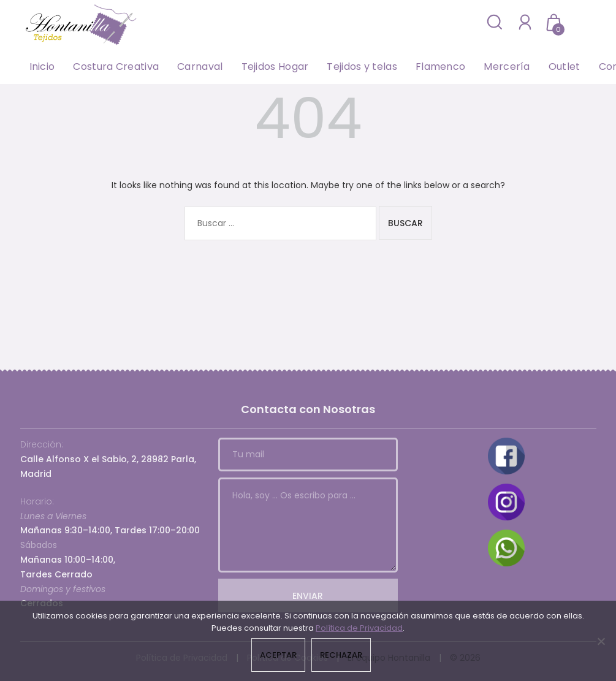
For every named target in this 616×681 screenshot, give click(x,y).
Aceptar (278, 655)
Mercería (507, 67)
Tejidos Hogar (275, 67)
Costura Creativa (116, 67)
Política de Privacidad (359, 628)
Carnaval (200, 67)
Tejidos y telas (362, 67)
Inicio (42, 67)
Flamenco (440, 67)
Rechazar (341, 655)
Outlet (565, 67)
